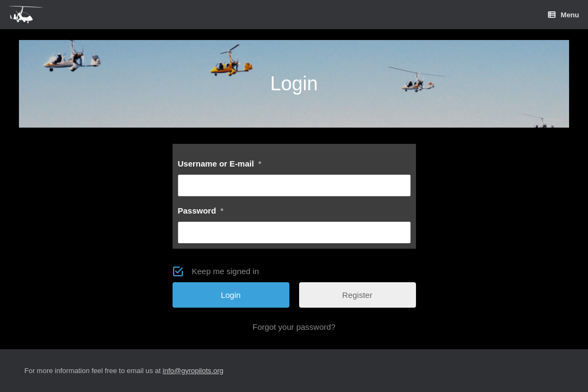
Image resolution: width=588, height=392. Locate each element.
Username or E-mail (220, 164)
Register (358, 295)
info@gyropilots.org (193, 371)
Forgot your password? (294, 327)
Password (201, 211)
